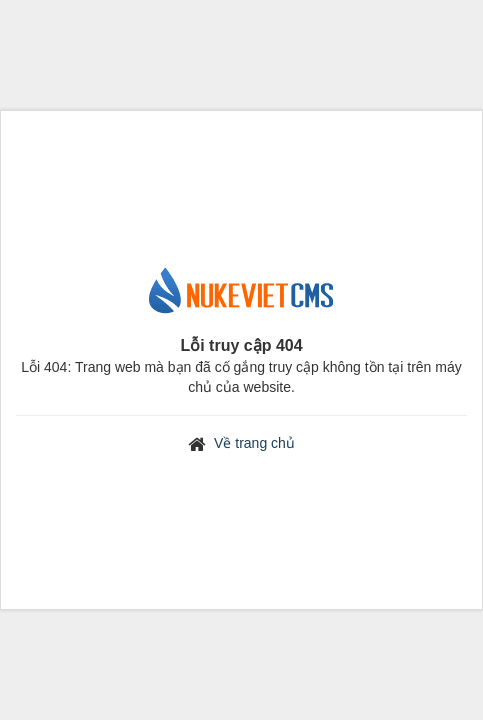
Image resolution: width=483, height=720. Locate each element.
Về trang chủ (254, 443)
